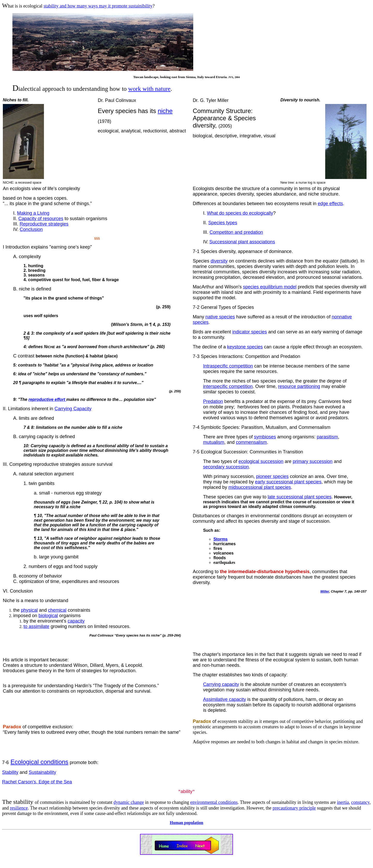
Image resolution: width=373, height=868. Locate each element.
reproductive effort (47, 399)
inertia (343, 803)
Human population (186, 823)
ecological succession (261, 461)
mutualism (214, 442)
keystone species (245, 347)
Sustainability (42, 772)
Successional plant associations (242, 242)
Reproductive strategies (44, 224)
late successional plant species (300, 497)
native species (220, 317)
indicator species (250, 332)
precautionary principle (294, 808)
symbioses (265, 437)
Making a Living (33, 213)
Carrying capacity (221, 684)
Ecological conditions (40, 762)
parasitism (327, 437)
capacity (76, 621)
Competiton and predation (236, 232)
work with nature (149, 89)
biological (48, 616)
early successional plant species (288, 482)
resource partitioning (299, 386)
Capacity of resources (41, 219)
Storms (220, 539)
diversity (219, 261)
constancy (360, 803)
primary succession (313, 461)
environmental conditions (214, 803)
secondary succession (226, 467)
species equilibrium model (270, 287)
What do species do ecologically (240, 213)
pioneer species (272, 476)
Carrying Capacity (73, 409)
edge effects (330, 204)
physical (29, 610)
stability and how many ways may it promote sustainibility (98, 6)
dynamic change (129, 803)
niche (165, 111)
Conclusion (31, 229)
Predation (213, 401)
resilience (19, 808)
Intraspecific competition (228, 366)
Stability (10, 772)
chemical (57, 610)
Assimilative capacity (224, 699)
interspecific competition (228, 386)
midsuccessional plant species (260, 487)
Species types (223, 223)
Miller (325, 591)
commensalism (251, 442)
